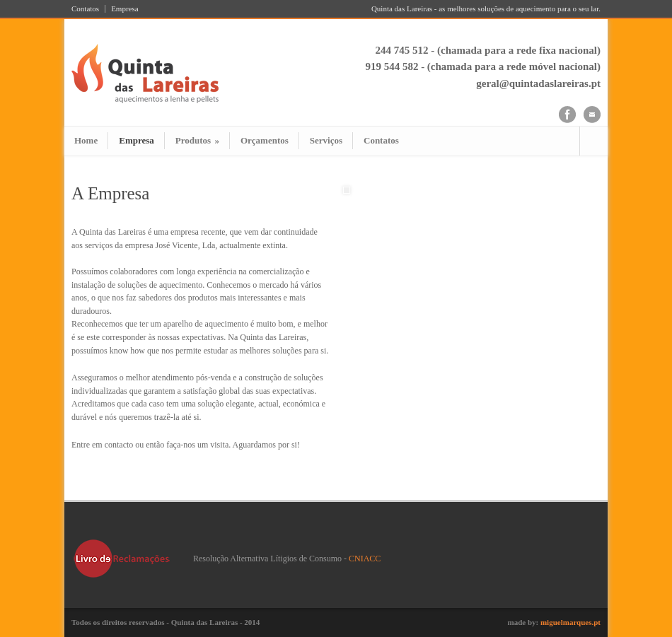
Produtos (197, 140)
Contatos (85, 9)
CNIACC (365, 559)
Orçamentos (265, 140)
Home (86, 140)
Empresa (124, 9)
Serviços (326, 140)
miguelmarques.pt (570, 622)
